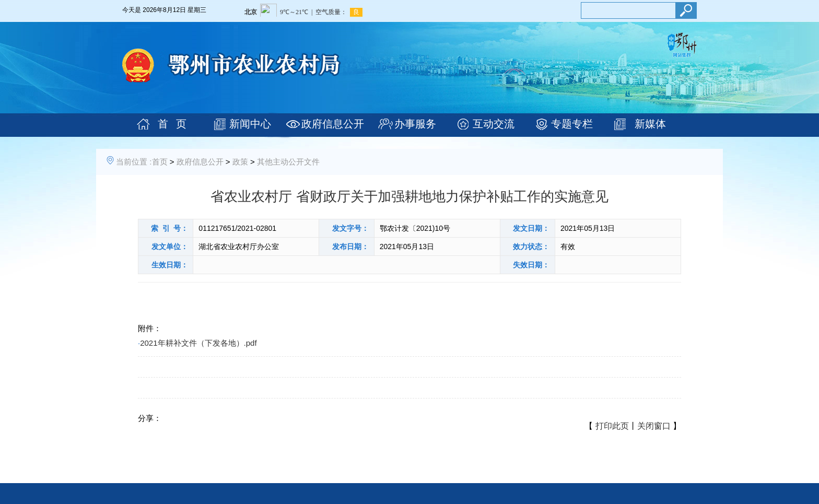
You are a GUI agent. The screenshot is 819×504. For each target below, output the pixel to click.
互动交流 (494, 124)
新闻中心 (250, 124)
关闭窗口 (654, 426)
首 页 (172, 124)
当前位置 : (134, 162)
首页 (160, 162)
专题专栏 (572, 124)
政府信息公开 (333, 124)
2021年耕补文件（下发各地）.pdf (198, 343)
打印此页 (612, 426)
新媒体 (650, 124)
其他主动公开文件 (288, 162)
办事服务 (415, 124)
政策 (240, 162)
